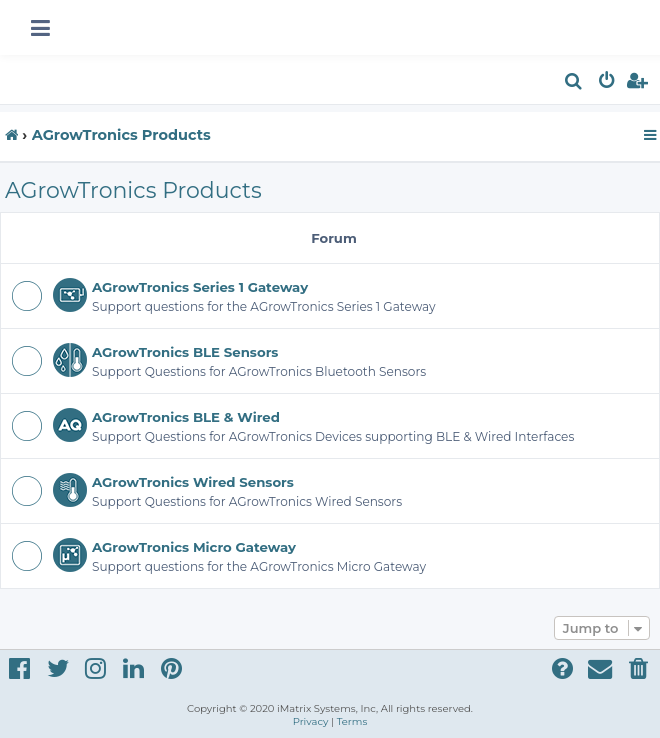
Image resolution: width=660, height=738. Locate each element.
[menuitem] (574, 83)
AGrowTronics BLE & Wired (186, 417)
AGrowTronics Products (133, 190)
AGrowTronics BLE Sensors (185, 352)
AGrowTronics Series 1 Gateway (200, 287)
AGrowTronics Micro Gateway (194, 547)
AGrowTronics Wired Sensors (193, 482)
